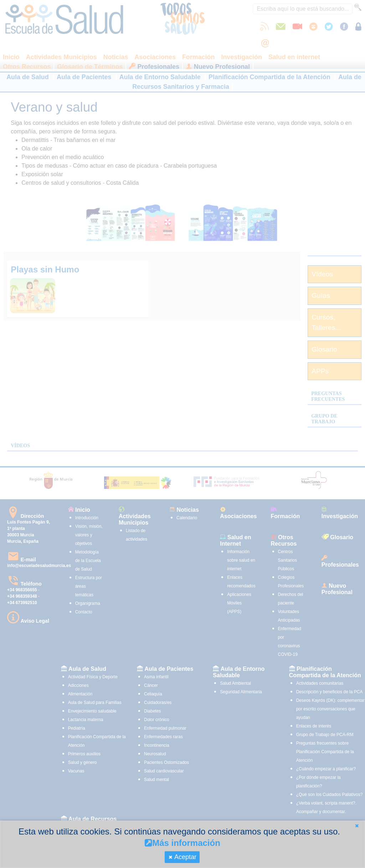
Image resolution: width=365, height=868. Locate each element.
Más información (182, 843)
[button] (357, 826)
